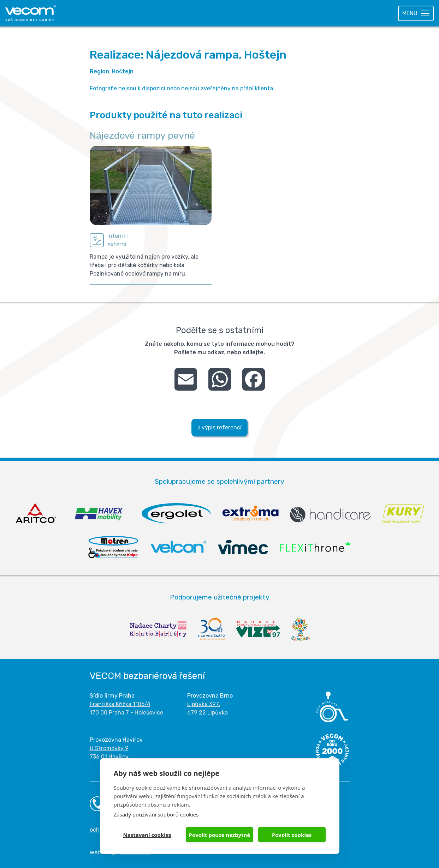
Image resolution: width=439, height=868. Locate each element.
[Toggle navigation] (416, 13)
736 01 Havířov (109, 757)
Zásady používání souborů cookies (156, 814)
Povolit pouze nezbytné (219, 835)
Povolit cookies (292, 835)
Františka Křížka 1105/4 (120, 704)
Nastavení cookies (147, 835)
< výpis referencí (219, 427)
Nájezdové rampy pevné (142, 135)
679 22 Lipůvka (207, 713)
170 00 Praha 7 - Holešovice (126, 713)
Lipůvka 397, (204, 704)
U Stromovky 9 (109, 748)
